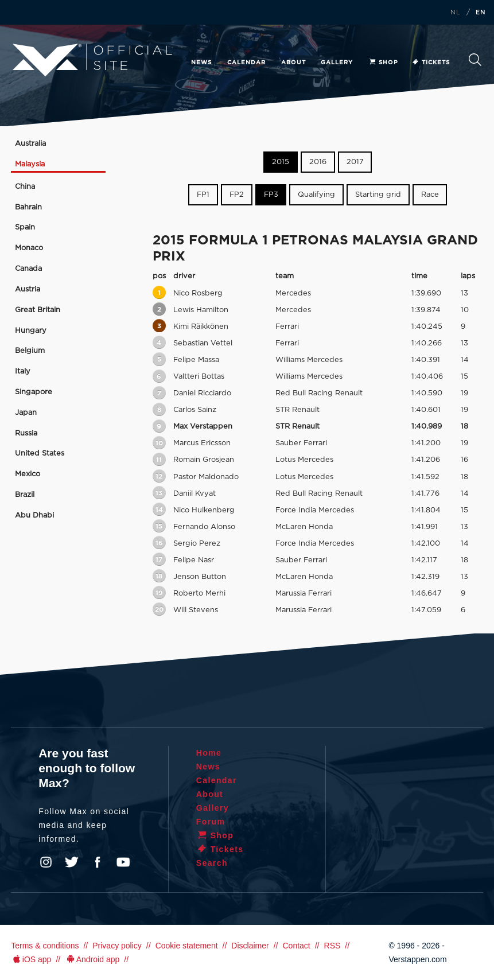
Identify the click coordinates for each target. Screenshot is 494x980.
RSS (332, 946)
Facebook (98, 862)
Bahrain (28, 207)
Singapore (34, 392)
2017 (355, 162)
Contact (296, 946)
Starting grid (378, 195)
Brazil (25, 495)
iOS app (31, 959)
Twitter (72, 862)
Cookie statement (187, 946)
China (25, 187)
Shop (383, 63)
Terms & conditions (45, 946)
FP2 (237, 195)
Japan (26, 413)
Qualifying (316, 195)
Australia (30, 144)
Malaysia (30, 164)
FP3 (271, 195)
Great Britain (38, 310)
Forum (211, 822)
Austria (28, 289)
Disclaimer (250, 946)
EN (481, 13)
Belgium (30, 351)
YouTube (123, 862)
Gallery (337, 63)
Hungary (31, 331)
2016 (318, 162)
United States (40, 454)
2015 (281, 162)
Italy (23, 372)
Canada (28, 269)
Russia (26, 433)
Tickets (431, 63)
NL (456, 13)
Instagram (46, 862)
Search (475, 60)
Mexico (28, 474)
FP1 (203, 195)
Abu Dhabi (34, 516)
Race (430, 195)
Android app (92, 959)
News (201, 63)
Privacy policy (117, 946)
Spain (25, 227)
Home (209, 753)
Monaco (29, 248)
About (293, 63)
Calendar (246, 63)
